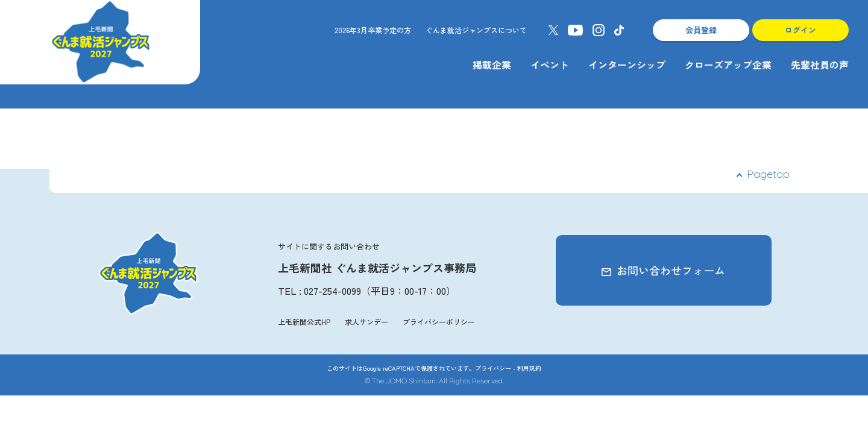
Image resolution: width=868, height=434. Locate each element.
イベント (550, 64)
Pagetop (768, 174)
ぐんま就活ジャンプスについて (476, 30)
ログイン (800, 30)
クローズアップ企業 (728, 64)
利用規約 (529, 368)
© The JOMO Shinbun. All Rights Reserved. (434, 381)
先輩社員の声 (820, 64)
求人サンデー (366, 322)
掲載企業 (492, 64)
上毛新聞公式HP (304, 322)
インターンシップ (627, 64)
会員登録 (701, 30)
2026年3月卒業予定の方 (373, 30)
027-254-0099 (332, 291)
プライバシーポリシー (439, 322)
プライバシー (493, 368)
